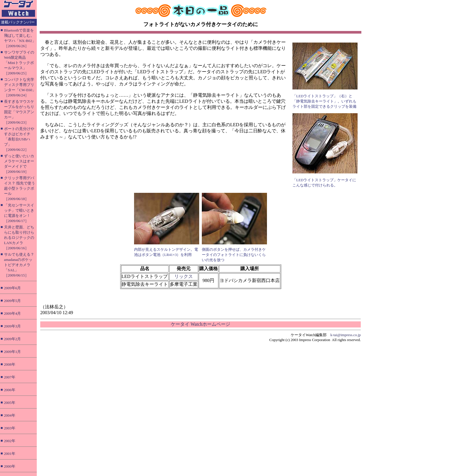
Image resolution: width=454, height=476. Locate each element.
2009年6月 (13, 288)
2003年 (10, 428)
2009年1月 (13, 352)
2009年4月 (13, 313)
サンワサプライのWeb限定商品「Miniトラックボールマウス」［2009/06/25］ (19, 63)
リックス (184, 276)
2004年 (10, 415)
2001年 (10, 454)
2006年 (10, 390)
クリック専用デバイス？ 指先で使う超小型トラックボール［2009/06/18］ (20, 188)
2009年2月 (13, 339)
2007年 (10, 377)
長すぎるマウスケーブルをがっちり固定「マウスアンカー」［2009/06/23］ (19, 112)
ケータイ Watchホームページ (200, 324)
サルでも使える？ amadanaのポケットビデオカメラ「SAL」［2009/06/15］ (19, 265)
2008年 (10, 364)
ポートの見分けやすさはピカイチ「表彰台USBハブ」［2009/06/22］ (19, 139)
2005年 (10, 403)
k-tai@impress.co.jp (346, 335)
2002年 (10, 441)
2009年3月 (13, 326)
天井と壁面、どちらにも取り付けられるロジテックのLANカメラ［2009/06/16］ (19, 238)
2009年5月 (13, 301)
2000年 (10, 466)
